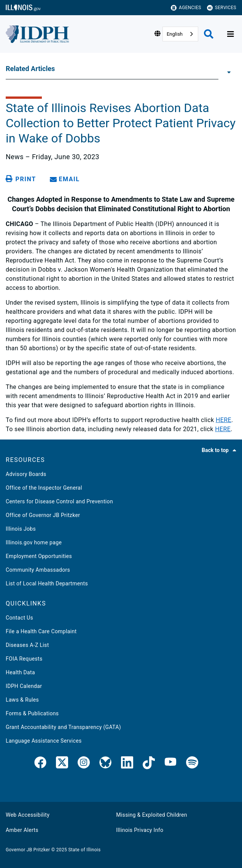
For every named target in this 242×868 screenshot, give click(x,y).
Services (222, 8)
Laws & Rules (22, 700)
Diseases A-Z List (27, 645)
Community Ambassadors (38, 570)
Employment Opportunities (39, 556)
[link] (40, 764)
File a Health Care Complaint (41, 631)
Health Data (20, 672)
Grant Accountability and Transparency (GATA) (63, 727)
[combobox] (180, 34)
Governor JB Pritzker (28, 850)
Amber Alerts (22, 830)
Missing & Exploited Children (151, 815)
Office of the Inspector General (44, 488)
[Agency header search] (209, 34)
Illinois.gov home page (34, 542)
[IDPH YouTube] (170, 764)
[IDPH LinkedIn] (127, 764)
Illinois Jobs (21, 529)
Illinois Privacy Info (140, 830)
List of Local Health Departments (47, 583)
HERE (224, 420)
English (175, 34)
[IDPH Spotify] (192, 764)
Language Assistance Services (44, 741)
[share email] (66, 179)
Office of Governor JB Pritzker (43, 515)
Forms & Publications (32, 713)
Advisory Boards (26, 474)
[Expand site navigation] (231, 34)
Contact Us (19, 618)
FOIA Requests (24, 659)
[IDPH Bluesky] (105, 764)
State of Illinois (84, 850)
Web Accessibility (28, 815)
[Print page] (22, 179)
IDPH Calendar (24, 686)
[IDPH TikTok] (149, 764)
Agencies (186, 8)
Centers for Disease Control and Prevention (59, 501)
